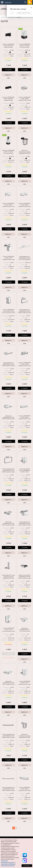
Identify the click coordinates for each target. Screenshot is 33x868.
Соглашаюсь (27, 866)
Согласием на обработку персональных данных (8, 865)
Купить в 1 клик (8, 75)
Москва (9, 2)
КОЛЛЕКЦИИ (11, 17)
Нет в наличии (8, 654)
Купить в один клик (8, 657)
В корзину (8, 70)
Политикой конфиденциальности (8, 862)
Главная (3, 17)
